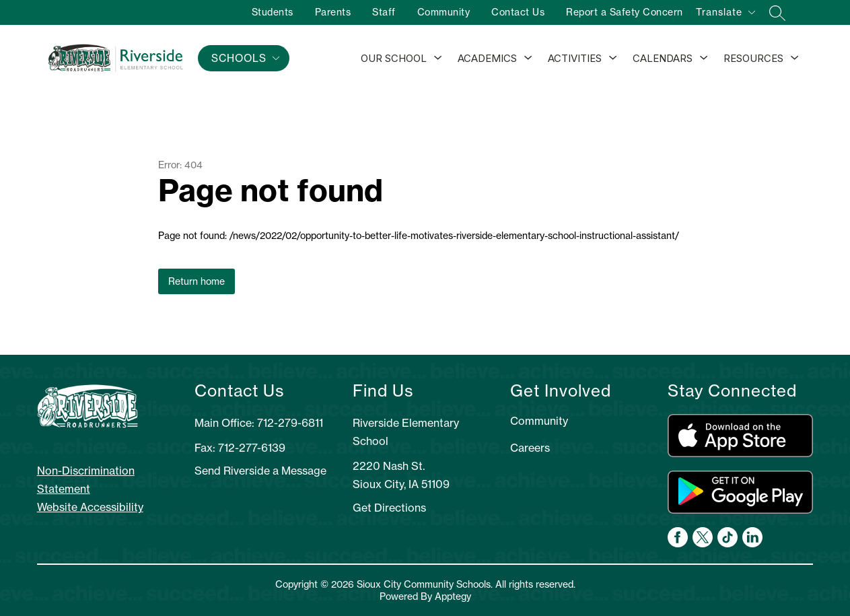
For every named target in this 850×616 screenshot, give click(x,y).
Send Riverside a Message (260, 471)
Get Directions (389, 508)
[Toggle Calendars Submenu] (704, 59)
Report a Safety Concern (625, 12)
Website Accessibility (90, 507)
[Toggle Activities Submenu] (613, 59)
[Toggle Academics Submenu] (528, 59)
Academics (487, 58)
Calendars (663, 58)
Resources (753, 58)
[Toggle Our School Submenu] (438, 59)
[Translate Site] (725, 14)
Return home (197, 281)
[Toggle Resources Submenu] (795, 59)
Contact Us (518, 12)
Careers (530, 448)
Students (273, 12)
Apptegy (453, 596)
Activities (575, 58)
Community (444, 12)
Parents (333, 12)
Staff (384, 12)
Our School (394, 58)
